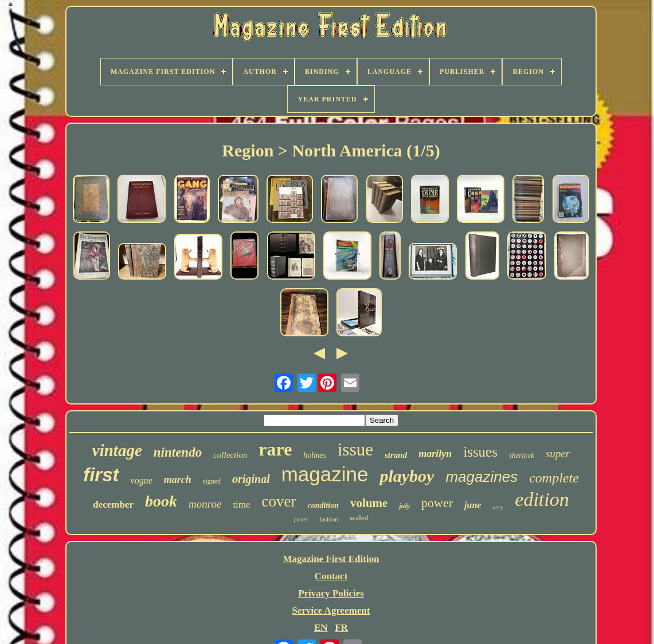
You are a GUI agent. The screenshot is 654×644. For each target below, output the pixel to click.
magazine (325, 474)
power (437, 503)
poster (301, 519)
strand (396, 455)
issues (480, 452)
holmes (315, 455)
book (161, 501)
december (113, 504)
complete (554, 478)
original (251, 479)
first (101, 475)
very (498, 507)
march (178, 480)
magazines (481, 477)
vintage (117, 450)
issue (355, 449)
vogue (142, 480)
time (241, 504)
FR (341, 628)
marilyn (435, 454)
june (473, 505)
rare (275, 449)
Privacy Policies (331, 593)
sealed (359, 518)
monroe (205, 504)
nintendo (178, 452)
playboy (407, 476)
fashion (328, 519)
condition (323, 506)
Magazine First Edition (331, 559)
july (404, 506)
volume (369, 503)
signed (212, 481)
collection (230, 455)
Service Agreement (331, 610)
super (558, 453)
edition (542, 499)
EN (321, 628)
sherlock (522, 455)
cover (279, 501)
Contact (331, 576)
